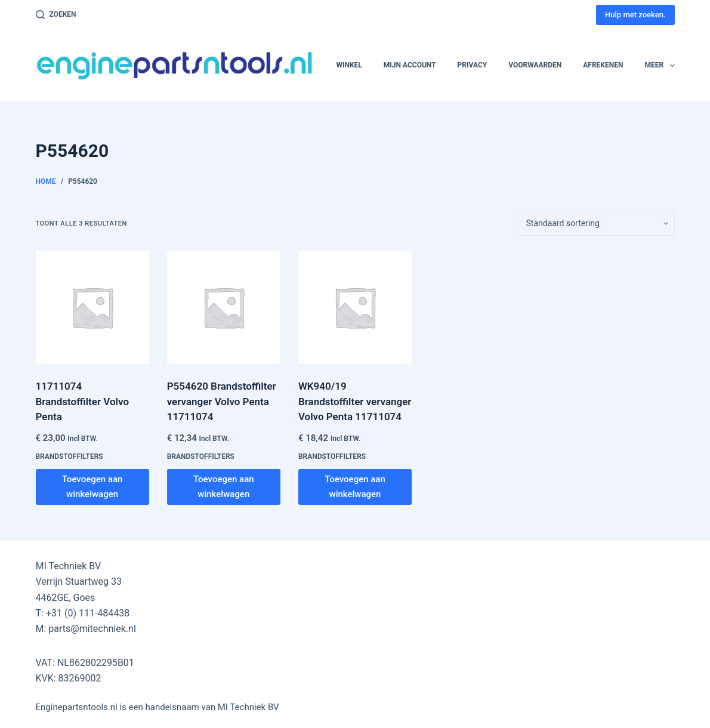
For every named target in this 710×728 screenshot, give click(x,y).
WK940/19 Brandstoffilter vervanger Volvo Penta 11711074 (355, 401)
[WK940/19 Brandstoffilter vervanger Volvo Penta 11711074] (355, 307)
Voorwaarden (535, 65)
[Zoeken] (56, 15)
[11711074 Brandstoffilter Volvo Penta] (92, 307)
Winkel (349, 65)
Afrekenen (603, 65)
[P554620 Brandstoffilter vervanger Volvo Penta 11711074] (224, 307)
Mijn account (410, 65)
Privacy (473, 65)
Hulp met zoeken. (635, 15)
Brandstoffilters (70, 456)
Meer (659, 66)
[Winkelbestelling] (596, 224)
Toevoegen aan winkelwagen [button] (92, 487)
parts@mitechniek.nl (92, 629)
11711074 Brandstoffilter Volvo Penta (83, 401)
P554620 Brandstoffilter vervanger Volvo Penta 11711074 (222, 401)
